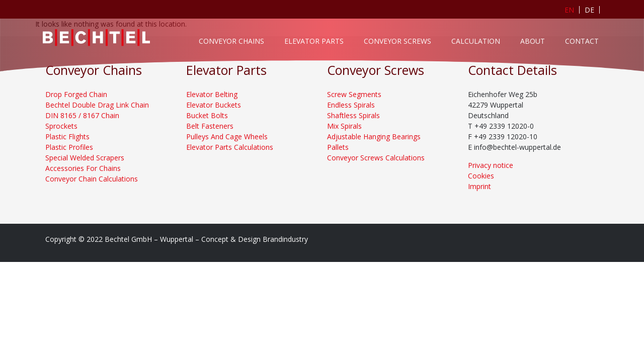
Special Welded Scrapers (85, 158)
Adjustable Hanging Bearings (374, 137)
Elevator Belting (212, 94)
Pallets (338, 147)
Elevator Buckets (214, 105)
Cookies (481, 176)
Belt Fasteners (210, 126)
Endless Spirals (351, 105)
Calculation (476, 41)
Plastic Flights (67, 137)
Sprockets (61, 126)
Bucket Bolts (207, 115)
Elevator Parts (314, 41)
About (533, 41)
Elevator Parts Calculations (230, 147)
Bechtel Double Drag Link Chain (97, 105)
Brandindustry (285, 239)
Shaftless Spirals (353, 115)
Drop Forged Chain (76, 94)
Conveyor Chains (231, 41)
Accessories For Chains (83, 168)
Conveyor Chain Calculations (92, 179)
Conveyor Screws (397, 41)
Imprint (479, 186)
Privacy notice (491, 165)
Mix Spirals (344, 126)
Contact (582, 41)
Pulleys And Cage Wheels (227, 137)
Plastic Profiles (69, 147)
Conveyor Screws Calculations (376, 158)
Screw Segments (354, 94)
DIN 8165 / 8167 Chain (82, 115)
